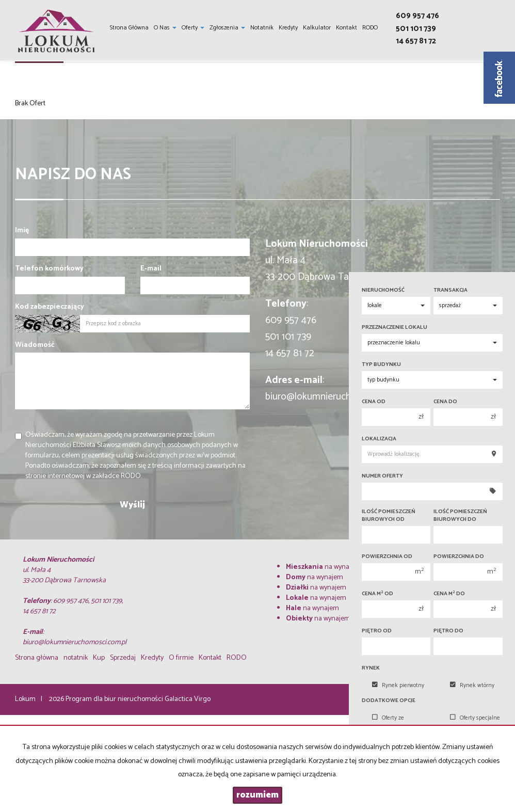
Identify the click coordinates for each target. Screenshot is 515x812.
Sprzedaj (123, 658)
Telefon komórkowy (49, 269)
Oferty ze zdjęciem (388, 723)
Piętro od (377, 631)
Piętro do (448, 631)
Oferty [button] (193, 28)
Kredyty (288, 28)
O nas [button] (165, 28)
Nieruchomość (383, 290)
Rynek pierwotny (398, 686)
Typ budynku (381, 365)
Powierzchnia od (387, 557)
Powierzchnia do (459, 557)
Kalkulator (317, 28)
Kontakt (347, 28)
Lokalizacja (379, 439)
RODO (370, 28)
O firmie (181, 658)
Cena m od (377, 594)
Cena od (374, 402)
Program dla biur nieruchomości (115, 699)
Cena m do (449, 594)
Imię (22, 231)
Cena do (445, 402)
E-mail (151, 269)
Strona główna (129, 28)
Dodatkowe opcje (389, 701)
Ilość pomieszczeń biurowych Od (389, 516)
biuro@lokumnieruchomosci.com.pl (338, 397)
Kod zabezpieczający (50, 307)
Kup (99, 658)
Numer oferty (382, 476)
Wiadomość (35, 345)
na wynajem (323, 567)
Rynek (371, 668)
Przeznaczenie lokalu (395, 328)
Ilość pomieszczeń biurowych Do (460, 516)
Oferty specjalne (475, 718)
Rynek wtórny (472, 686)
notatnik (262, 28)
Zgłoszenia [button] (227, 28)
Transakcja (450, 290)
